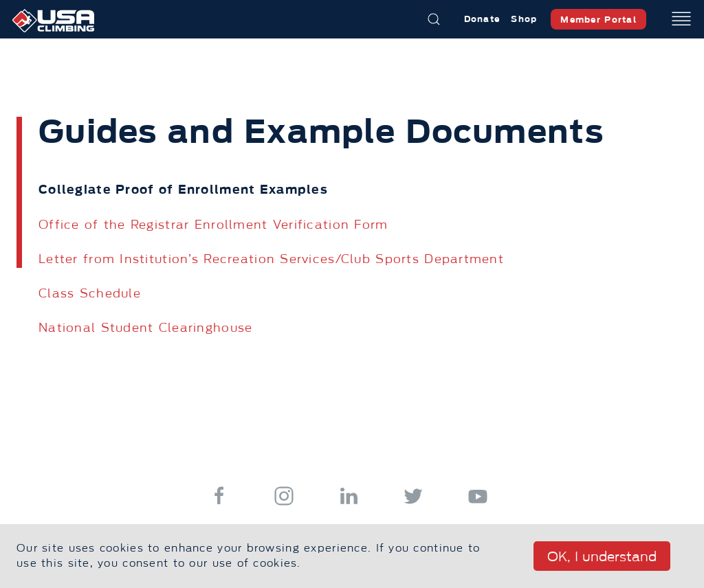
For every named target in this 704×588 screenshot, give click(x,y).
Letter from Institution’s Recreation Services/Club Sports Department (271, 259)
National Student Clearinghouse (145, 328)
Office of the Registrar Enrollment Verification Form (213, 225)
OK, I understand (602, 557)
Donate (482, 19)
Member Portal (598, 20)
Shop (524, 19)
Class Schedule (90, 293)
